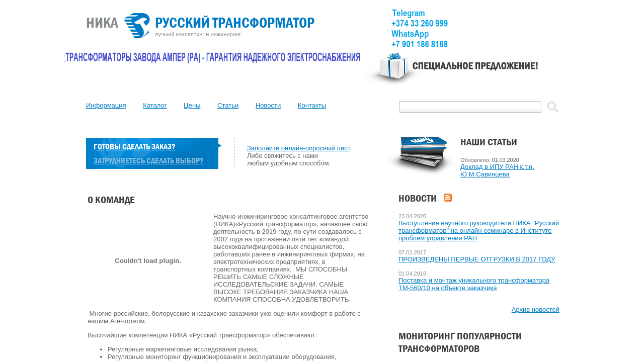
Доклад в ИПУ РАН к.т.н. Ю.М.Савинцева (497, 170)
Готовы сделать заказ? (135, 147)
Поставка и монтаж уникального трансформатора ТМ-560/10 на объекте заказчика (474, 284)
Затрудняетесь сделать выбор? (149, 161)
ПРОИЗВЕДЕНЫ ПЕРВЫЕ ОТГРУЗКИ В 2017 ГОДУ (477, 259)
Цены (192, 105)
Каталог (155, 105)
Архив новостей (536, 309)
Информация (106, 105)
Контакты (312, 105)
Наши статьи (489, 142)
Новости (268, 105)
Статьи (228, 105)
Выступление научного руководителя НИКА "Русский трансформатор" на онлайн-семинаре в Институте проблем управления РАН (479, 231)
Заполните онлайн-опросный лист (298, 148)
